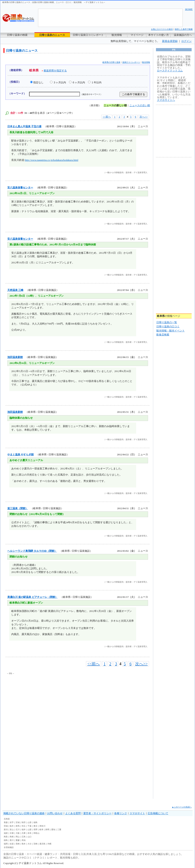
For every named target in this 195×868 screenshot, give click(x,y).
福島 (35, 822)
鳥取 (6, 837)
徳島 (6, 840)
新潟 (6, 830)
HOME (189, 9)
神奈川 (42, 826)
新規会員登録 (170, 41)
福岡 (6, 844)
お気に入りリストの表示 (162, 29)
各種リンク (121, 813)
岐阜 (41, 830)
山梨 (30, 830)
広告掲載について (158, 813)
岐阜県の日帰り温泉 (111, 62)
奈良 (30, 833)
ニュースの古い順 (140, 105)
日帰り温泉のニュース (52, 35)
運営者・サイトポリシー (97, 813)
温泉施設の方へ (183, 35)
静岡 (47, 830)
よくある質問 (73, 813)
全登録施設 (9, 847)
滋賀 (6, 833)
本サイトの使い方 (159, 35)
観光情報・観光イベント (171, 331)
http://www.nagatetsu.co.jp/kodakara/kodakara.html (52, 160)
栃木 (12, 826)
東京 (35, 826)
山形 (30, 822)
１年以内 (96, 82)
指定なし (38, 82)
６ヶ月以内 (79, 82)
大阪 (18, 833)
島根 (12, 837)
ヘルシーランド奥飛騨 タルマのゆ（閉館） (32, 551)
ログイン (186, 41)
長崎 (18, 844)
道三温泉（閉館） (18, 508)
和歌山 (36, 833)
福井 (24, 830)
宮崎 (35, 844)
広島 (24, 837)
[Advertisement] (43, 705)
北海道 (7, 819)
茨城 (6, 826)
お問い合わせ (55, 813)
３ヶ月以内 (60, 82)
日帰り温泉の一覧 (167, 322)
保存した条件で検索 (184, 29)
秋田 (24, 822)
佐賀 (12, 844)
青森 (6, 822)
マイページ (137, 35)
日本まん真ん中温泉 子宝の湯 (24, 126)
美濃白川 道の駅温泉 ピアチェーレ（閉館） (32, 597)
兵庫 (24, 833)
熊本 (24, 844)
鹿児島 (42, 844)
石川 (18, 830)
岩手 (12, 822)
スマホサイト (137, 813)
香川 (12, 840)
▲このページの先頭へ (182, 807)
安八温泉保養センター (20, 188)
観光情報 (117, 35)
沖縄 (49, 844)
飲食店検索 (163, 335)
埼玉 (24, 826)
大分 (30, 844)
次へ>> (144, 117)
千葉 (30, 826)
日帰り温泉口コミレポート (88, 35)
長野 (35, 830)
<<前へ (107, 117)
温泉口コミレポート (131, 62)
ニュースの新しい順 (115, 105)
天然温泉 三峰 (15, 290)
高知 (24, 840)
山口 (30, 837)
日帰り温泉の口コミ (168, 326)
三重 (59, 830)
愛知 (53, 830)
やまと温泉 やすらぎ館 (21, 454)
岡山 (18, 837)
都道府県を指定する (55, 71)
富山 (12, 830)
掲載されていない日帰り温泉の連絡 (24, 813)
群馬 (18, 826)
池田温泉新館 (15, 357)
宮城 (18, 822)
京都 (12, 833)
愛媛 (18, 840)
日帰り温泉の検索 (17, 35)
